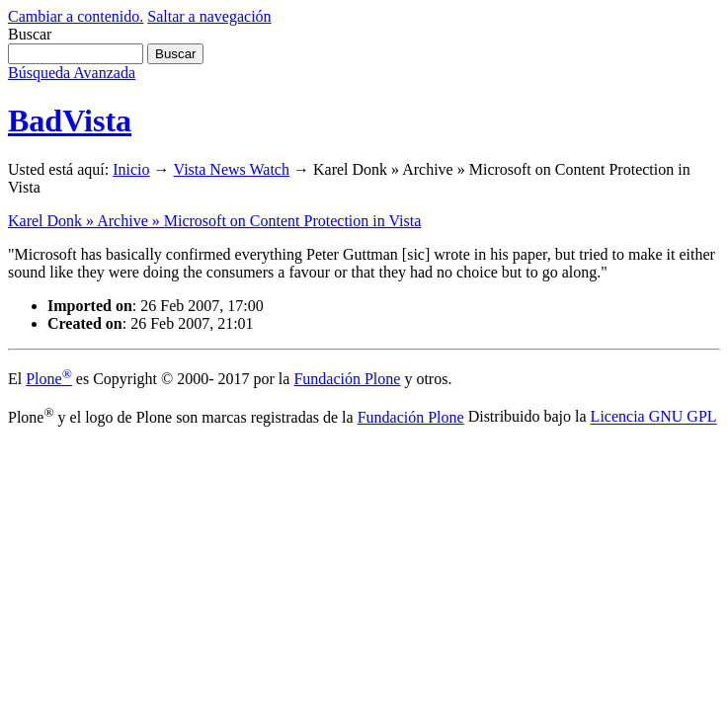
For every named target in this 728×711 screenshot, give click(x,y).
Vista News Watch (232, 169)
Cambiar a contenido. (76, 16)
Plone (49, 379)
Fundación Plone (347, 379)
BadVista (70, 120)
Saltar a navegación (209, 16)
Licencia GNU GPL (654, 417)
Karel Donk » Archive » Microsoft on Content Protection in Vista (214, 221)
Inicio (131, 169)
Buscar (30, 34)
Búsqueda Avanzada (72, 73)
